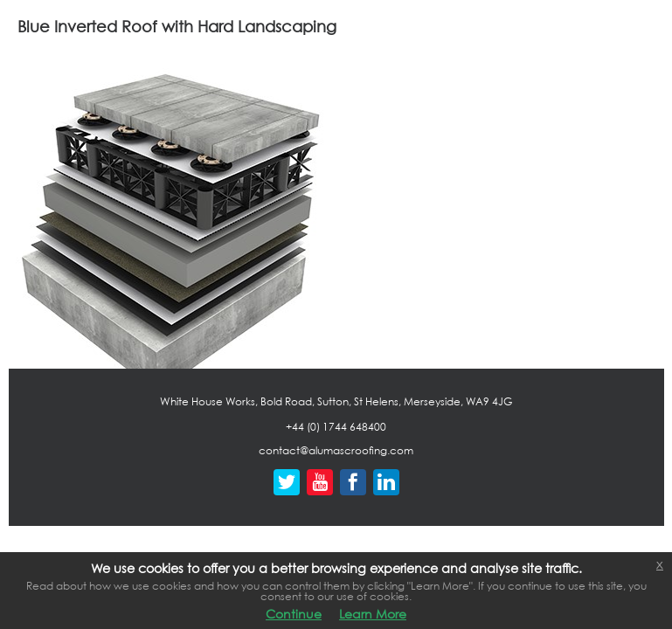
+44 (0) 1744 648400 (336, 427)
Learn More (373, 614)
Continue (294, 614)
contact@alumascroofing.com (336, 450)
